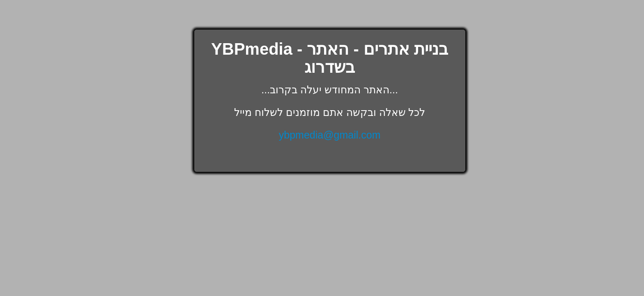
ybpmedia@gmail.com (330, 135)
